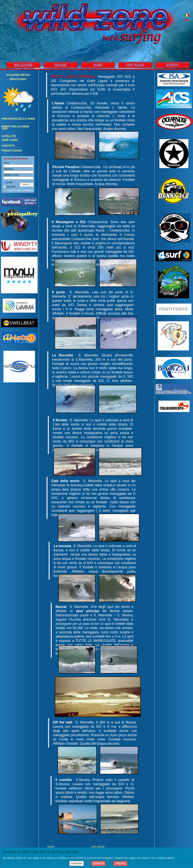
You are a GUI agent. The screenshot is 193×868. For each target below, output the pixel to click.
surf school (98, 847)
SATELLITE (9, 136)
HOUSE (61, 65)
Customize (77, 863)
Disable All (98, 863)
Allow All (120, 863)
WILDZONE (24, 65)
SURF (98, 65)
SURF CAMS (10, 140)
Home (51, 847)
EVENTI (172, 65)
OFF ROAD (135, 65)
